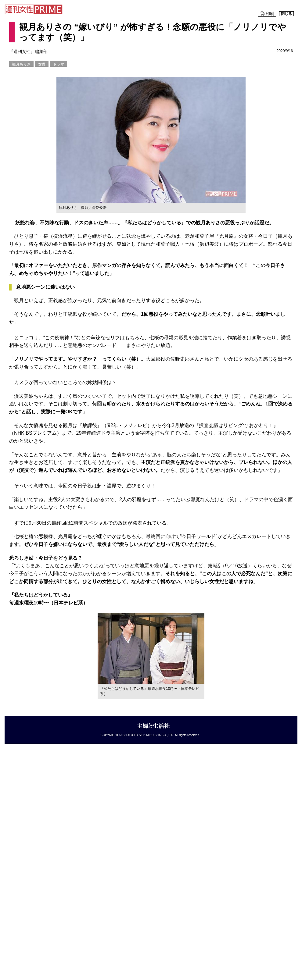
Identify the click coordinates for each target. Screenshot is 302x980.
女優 (42, 64)
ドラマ (59, 64)
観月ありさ (21, 64)
